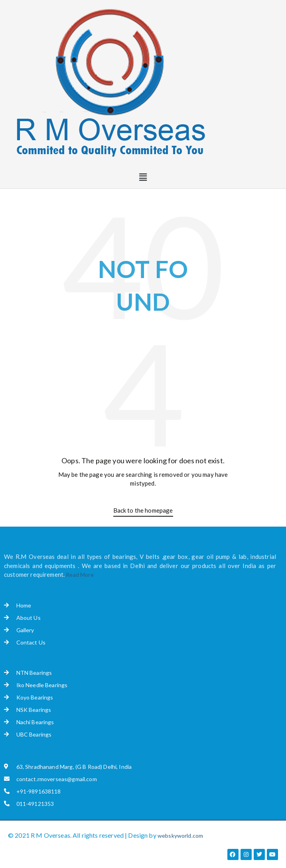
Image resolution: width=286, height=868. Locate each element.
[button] (143, 177)
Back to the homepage (143, 510)
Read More (80, 575)
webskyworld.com (180, 836)
